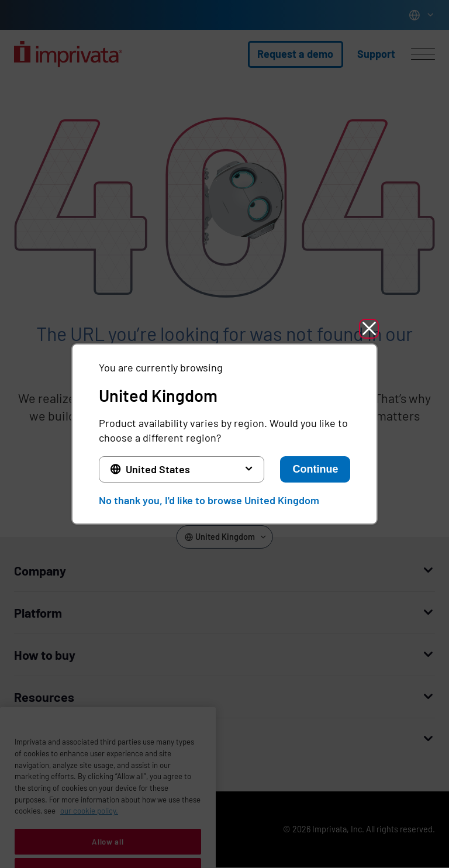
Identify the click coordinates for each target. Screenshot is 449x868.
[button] (369, 329)
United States (158, 469)
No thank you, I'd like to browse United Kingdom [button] (209, 500)
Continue (315, 469)
